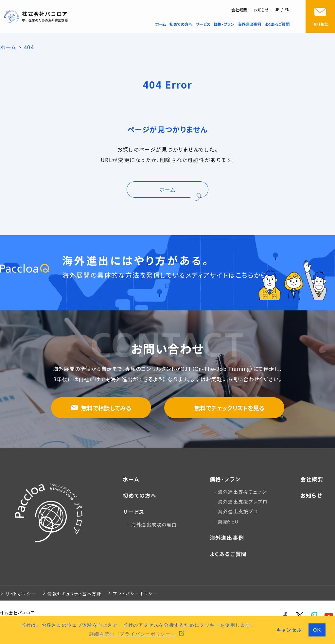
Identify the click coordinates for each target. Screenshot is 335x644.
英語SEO (228, 521)
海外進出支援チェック (242, 492)
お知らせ (261, 10)
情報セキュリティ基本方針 (74, 594)
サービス (133, 512)
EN (287, 9)
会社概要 (239, 10)
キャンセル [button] (289, 630)
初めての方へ (140, 495)
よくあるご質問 (228, 554)
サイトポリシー (20, 594)
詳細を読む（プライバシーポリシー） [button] (133, 634)
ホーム (131, 479)
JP (277, 9)
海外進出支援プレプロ (243, 502)
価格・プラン (225, 479)
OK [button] (317, 630)
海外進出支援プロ (238, 511)
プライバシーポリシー (135, 594)
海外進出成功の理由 (154, 524)
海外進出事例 (227, 537)
